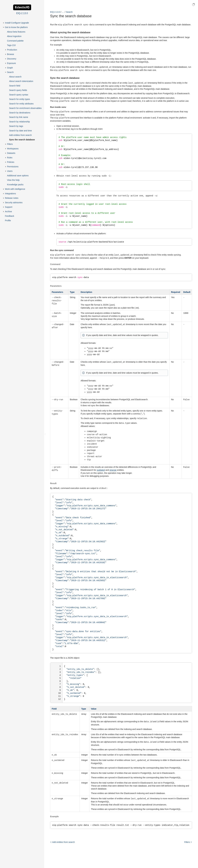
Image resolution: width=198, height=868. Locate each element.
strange (113, 468)
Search (69, 12)
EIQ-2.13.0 (55, 12)
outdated (101, 468)
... (63, 12)
